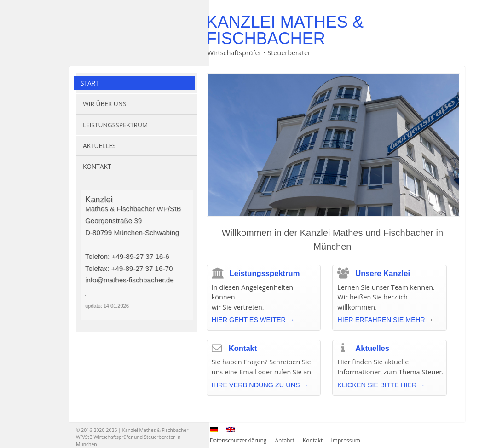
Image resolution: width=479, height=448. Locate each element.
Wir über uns (105, 104)
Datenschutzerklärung (238, 440)
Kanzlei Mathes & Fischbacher (285, 30)
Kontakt (97, 166)
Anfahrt (285, 440)
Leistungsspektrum (115, 125)
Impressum (345, 440)
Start (90, 83)
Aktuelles (99, 146)
